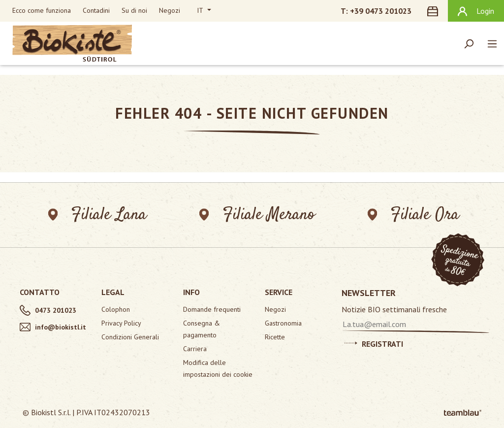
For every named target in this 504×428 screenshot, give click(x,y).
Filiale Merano (257, 215)
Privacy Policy (121, 323)
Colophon (116, 309)
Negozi (170, 10)
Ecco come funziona (42, 10)
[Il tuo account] (476, 11)
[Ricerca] (469, 43)
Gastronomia (283, 323)
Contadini (96, 10)
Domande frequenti (212, 309)
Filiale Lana (97, 215)
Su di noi (134, 10)
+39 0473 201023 (381, 11)
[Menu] (492, 43)
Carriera (195, 349)
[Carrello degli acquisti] (435, 11)
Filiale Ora (414, 215)
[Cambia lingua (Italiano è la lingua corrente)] (204, 11)
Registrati (374, 342)
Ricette (275, 337)
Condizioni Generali (130, 337)
